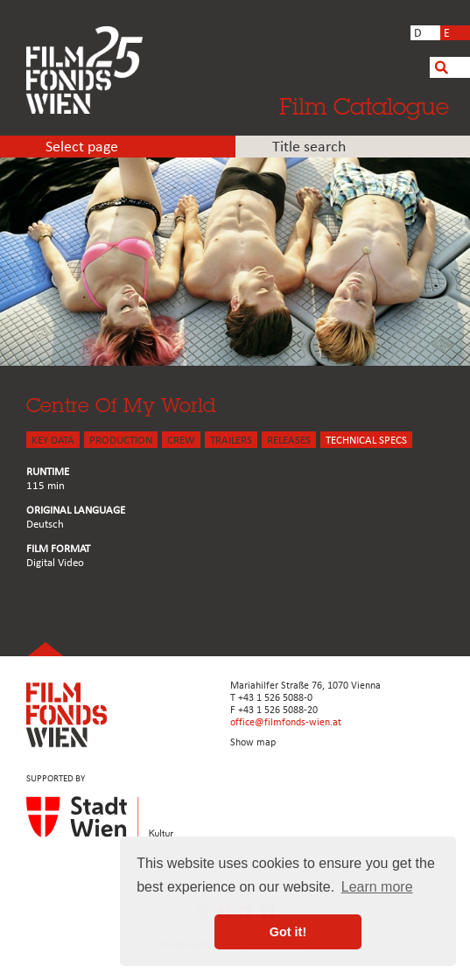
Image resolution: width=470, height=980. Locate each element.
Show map (253, 743)
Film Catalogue (364, 106)
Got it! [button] (288, 932)
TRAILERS (231, 441)
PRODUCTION (121, 441)
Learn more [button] (377, 887)
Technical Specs (366, 441)
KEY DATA (53, 441)
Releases (289, 441)
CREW (181, 441)
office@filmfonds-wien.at (286, 723)
